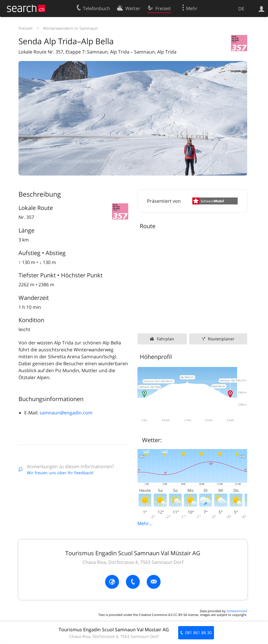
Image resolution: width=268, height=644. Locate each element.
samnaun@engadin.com (66, 413)
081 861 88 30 (198, 633)
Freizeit (26, 28)
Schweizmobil (237, 611)
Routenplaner (221, 339)
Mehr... (145, 523)
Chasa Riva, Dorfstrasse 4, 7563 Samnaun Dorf (133, 562)
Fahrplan (165, 339)
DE (241, 9)
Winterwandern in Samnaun (70, 28)
